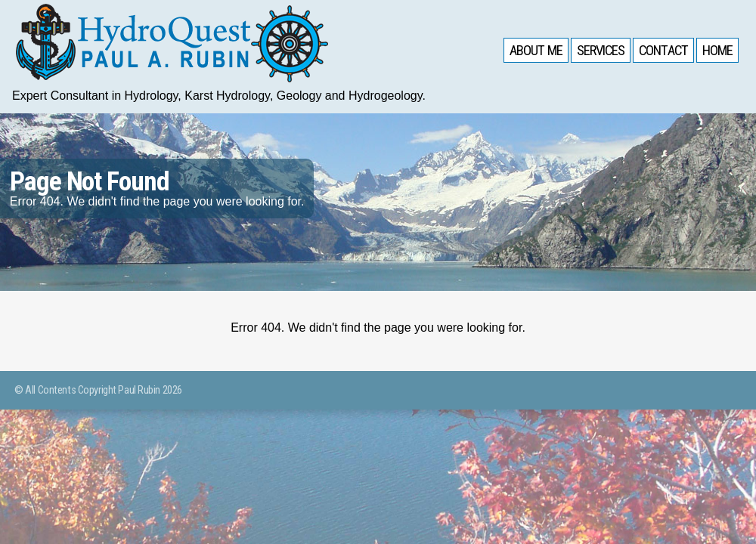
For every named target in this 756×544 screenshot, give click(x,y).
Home (717, 51)
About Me (531, 51)
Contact (661, 51)
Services (597, 51)
